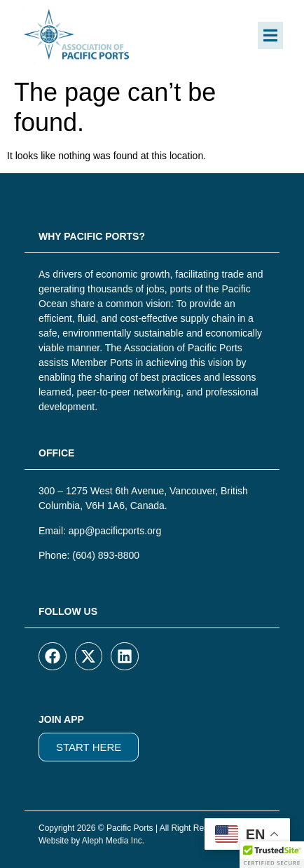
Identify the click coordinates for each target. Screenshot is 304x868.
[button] (270, 35)
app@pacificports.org (115, 531)
